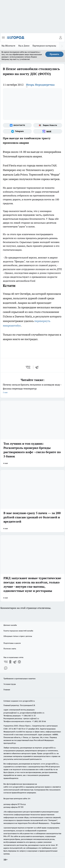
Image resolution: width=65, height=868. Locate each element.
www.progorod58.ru (27, 701)
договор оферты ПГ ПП (13, 807)
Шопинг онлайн (10, 625)
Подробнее (55, 823)
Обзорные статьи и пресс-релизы (18, 636)
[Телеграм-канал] (17, 131)
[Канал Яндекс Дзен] (19, 662)
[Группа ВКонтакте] (17, 125)
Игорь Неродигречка (40, 85)
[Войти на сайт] (60, 38)
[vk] (28, 367)
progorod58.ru (49, 748)
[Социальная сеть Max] (48, 131)
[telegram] (38, 367)
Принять (54, 54)
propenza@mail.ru (11, 713)
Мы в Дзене (24, 46)
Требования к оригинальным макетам (19, 678)
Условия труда (10, 684)
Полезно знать (10, 649)
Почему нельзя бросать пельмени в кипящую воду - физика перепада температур (32, 389)
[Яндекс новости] (48, 125)
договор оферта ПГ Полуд (15, 804)
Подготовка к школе (12, 643)
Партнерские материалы (44, 46)
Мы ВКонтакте (8, 46)
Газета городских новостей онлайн (18, 631)
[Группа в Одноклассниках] (10, 662)
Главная (7, 690)
